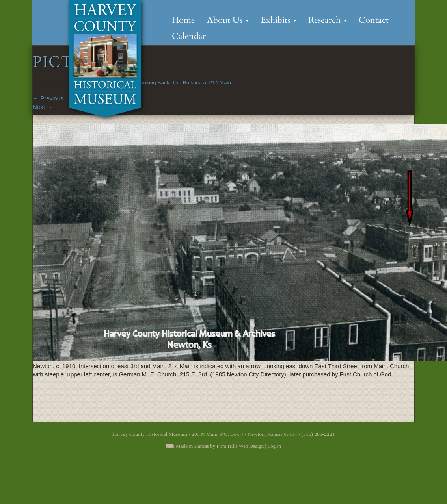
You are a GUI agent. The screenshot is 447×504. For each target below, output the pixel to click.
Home (183, 20)
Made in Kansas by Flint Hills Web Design (220, 446)
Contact (374, 20)
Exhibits (278, 20)
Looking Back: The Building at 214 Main (184, 82)
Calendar (189, 36)
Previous (48, 98)
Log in (274, 446)
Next (43, 107)
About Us (228, 20)
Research (328, 20)
